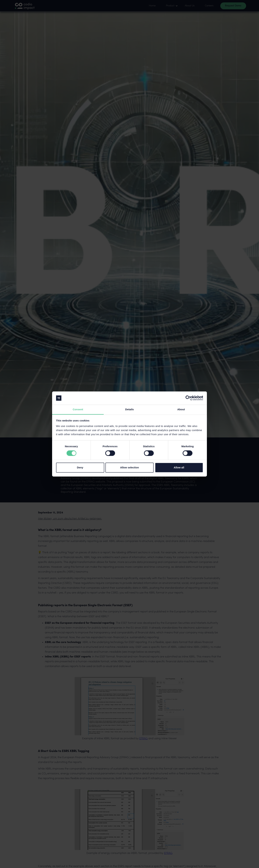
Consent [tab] (78, 409)
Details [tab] (129, 409)
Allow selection (129, 467)
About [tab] (181, 409)
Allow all (179, 467)
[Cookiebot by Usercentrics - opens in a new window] (188, 398)
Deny (80, 467)
